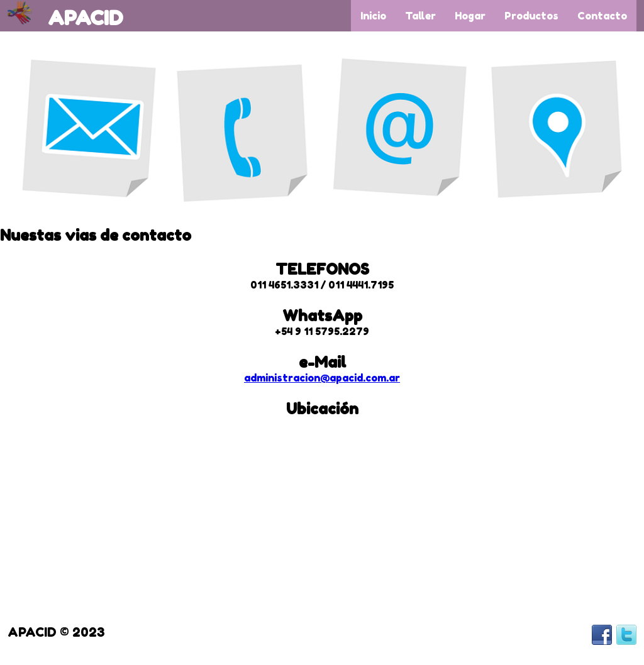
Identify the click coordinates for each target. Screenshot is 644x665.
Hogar (470, 16)
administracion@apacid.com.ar (322, 378)
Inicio (373, 16)
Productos (531, 16)
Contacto (602, 16)
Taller (420, 16)
